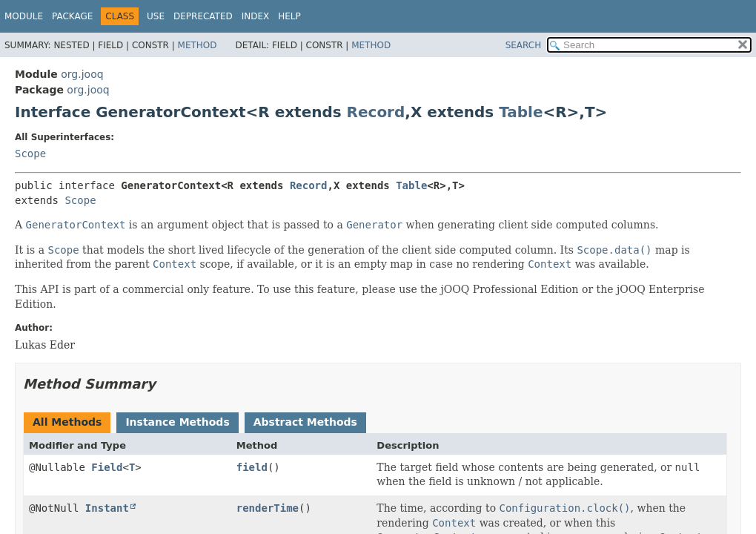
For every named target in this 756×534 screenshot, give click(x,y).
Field (107, 467)
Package (72, 16)
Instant (107, 508)
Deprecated (203, 16)
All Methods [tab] (67, 422)
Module (24, 16)
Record (376, 112)
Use (156, 16)
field (252, 467)
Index (256, 16)
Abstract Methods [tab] (305, 422)
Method (198, 45)
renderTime (268, 508)
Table (521, 112)
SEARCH (524, 45)
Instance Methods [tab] (177, 422)
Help (289, 16)
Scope (30, 154)
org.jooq (82, 74)
